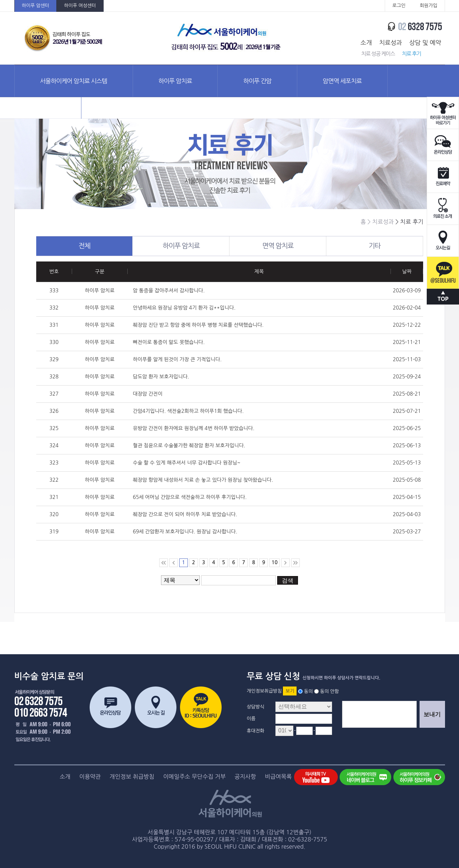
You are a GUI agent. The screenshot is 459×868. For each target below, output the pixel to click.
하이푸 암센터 (36, 6)
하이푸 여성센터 (80, 6)
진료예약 (443, 177)
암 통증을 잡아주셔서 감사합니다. (169, 291)
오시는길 (443, 241)
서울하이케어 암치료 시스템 (74, 81)
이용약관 (90, 777)
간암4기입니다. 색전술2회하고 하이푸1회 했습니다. (188, 411)
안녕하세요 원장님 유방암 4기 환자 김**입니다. (184, 308)
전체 (106, 246)
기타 (396, 246)
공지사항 (245, 777)
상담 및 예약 (425, 43)
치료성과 (391, 43)
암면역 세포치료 (342, 81)
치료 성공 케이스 (378, 54)
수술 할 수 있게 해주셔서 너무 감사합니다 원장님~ (187, 463)
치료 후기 (411, 54)
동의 (308, 691)
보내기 (432, 714)
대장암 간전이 (148, 394)
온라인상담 (443, 145)
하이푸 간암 (257, 81)
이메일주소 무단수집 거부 (194, 777)
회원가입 (429, 6)
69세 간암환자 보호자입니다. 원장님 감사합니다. (185, 532)
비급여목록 (278, 777)
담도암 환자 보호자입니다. (161, 377)
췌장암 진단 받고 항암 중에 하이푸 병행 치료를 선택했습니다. (198, 325)
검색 (288, 581)
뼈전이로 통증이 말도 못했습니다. (169, 342)
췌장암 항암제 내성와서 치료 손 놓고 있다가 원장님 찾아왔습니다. (203, 480)
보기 (290, 691)
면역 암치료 (294, 246)
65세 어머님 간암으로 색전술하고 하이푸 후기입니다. (190, 497)
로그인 (399, 6)
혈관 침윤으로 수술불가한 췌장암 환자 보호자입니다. (189, 445)
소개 (366, 43)
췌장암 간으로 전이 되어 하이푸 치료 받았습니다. (185, 514)
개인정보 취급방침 (132, 777)
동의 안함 (329, 691)
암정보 (48, 113)
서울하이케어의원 (226, 38)
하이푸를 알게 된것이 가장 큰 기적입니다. (178, 359)
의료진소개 (443, 209)
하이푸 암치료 (175, 81)
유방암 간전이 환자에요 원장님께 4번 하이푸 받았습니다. (194, 428)
